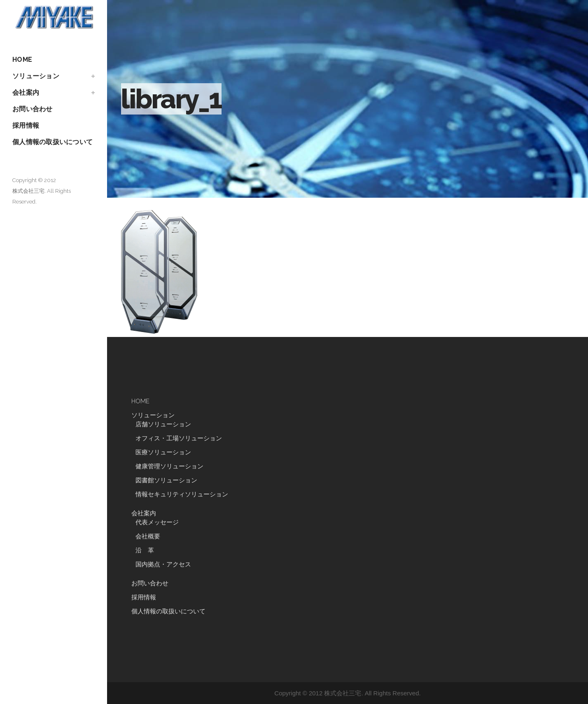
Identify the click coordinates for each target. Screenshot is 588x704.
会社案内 (144, 513)
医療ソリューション (163, 452)
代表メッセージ (157, 522)
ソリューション (153, 415)
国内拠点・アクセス (163, 564)
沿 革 (148, 550)
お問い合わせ (150, 583)
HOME (140, 401)
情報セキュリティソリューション (182, 494)
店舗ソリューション (163, 424)
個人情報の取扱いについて (168, 611)
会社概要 (148, 536)
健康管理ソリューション (169, 466)
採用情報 (144, 597)
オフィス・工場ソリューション (179, 438)
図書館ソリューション (166, 480)
